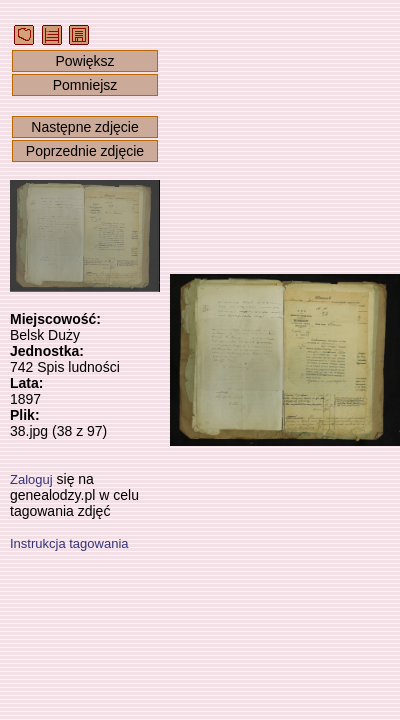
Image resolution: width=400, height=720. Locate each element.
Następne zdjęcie (84, 127)
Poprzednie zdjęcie (85, 151)
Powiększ (84, 61)
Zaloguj (31, 479)
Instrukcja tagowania (69, 543)
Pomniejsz (85, 85)
